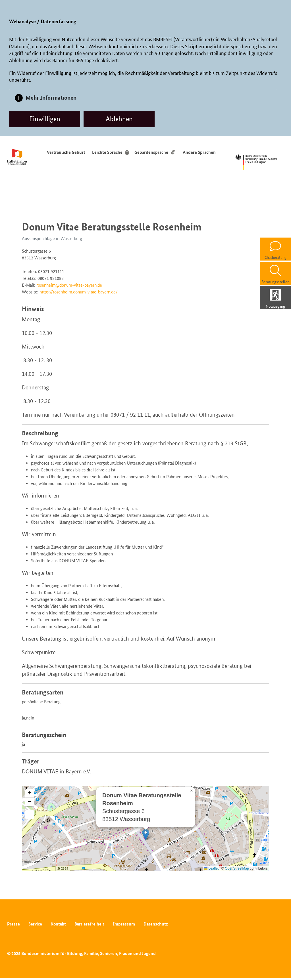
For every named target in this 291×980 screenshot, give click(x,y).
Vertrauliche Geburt (66, 152)
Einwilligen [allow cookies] (45, 119)
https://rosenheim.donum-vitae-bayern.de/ (79, 292)
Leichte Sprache (107, 152)
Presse (13, 924)
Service (35, 924)
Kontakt (58, 924)
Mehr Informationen (51, 97)
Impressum (124, 924)
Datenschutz (156, 924)
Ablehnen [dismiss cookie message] (119, 119)
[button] (146, 835)
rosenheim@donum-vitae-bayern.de (69, 285)
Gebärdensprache (151, 152)
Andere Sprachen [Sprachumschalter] (200, 152)
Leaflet (211, 868)
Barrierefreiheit (89, 924)
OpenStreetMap (237, 868)
